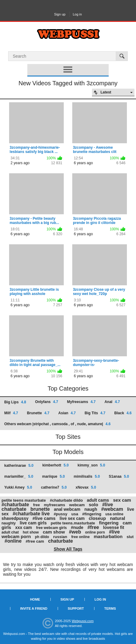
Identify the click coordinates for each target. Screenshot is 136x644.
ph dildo (42, 537)
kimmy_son (91, 465)
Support (76, 608)
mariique (54, 476)
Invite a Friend (34, 608)
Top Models (68, 452)
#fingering (92, 514)
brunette (40, 509)
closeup (97, 518)
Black (123, 413)
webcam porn (16, 536)
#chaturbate (15, 505)
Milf (11, 413)
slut (130, 537)
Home (35, 599)
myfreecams (54, 505)
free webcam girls (51, 528)
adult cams (98, 500)
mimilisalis (87, 476)
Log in (77, 14)
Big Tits (95, 413)
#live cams (44, 518)
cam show (54, 532)
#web (75, 532)
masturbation (108, 536)
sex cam (122, 500)
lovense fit (114, 527)
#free (93, 527)
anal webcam (67, 509)
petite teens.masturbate (73, 523)
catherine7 (54, 487)
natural (117, 518)
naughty (9, 523)
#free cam (35, 541)
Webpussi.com (83, 621)
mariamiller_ (19, 476)
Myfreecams (81, 402)
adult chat (10, 532)
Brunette (38, 413)
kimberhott (55, 465)
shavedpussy (15, 518)
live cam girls (33, 523)
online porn (95, 532)
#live (114, 532)
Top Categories (68, 388)
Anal (112, 402)
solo (93, 505)
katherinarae (19, 466)
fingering (109, 523)
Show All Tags (68, 549)
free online (81, 537)
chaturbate (60, 541)
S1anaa (119, 476)
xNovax (86, 487)
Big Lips (15, 402)
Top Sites (68, 437)
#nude (77, 527)
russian (60, 537)
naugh (91, 509)
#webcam (112, 509)
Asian (67, 413)
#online (13, 541)
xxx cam (24, 527)
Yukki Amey (18, 487)
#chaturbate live (31, 514)
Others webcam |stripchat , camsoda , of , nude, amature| (57, 424)
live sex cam (72, 518)
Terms (110, 608)
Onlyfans (46, 402)
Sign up (60, 14)
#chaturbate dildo (66, 500)
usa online (114, 514)
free (36, 505)
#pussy (61, 514)
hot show (31, 532)
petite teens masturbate (24, 500)
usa (75, 514)
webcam (77, 505)
